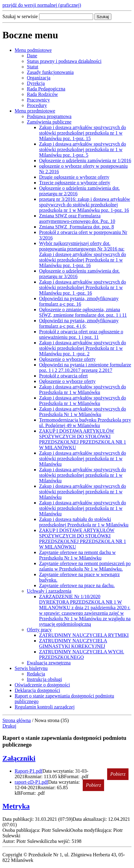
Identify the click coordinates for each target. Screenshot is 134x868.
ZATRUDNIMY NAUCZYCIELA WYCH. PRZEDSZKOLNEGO (82, 654)
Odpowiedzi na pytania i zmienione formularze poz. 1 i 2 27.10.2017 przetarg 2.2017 (85, 367)
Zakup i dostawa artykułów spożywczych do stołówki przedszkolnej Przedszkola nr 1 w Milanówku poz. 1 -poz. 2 (83, 348)
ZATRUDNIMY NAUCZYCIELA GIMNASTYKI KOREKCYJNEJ (73, 643)
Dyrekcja (36, 83)
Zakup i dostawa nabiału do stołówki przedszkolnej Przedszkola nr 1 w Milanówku (84, 522)
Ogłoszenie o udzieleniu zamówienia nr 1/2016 (85, 161)
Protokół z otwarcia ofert (63, 376)
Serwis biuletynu (31, 668)
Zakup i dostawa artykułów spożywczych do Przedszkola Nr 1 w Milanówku (83, 412)
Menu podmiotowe (33, 50)
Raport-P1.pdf (29, 771)
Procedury (37, 105)
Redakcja (36, 674)
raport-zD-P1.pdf (31, 782)
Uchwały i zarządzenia (49, 591)
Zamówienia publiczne (49, 122)
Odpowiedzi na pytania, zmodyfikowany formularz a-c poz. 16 (79, 301)
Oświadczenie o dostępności (42, 685)
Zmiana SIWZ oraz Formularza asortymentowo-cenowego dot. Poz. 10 (77, 218)
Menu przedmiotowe (35, 111)
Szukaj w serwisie (20, 16)
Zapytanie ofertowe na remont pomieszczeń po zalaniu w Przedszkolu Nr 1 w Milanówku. (85, 566)
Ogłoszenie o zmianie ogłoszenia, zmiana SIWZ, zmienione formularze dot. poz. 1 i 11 (83, 312)
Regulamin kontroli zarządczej (45, 707)
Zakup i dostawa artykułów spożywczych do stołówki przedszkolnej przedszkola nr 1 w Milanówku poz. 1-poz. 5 (83, 149)
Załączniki (19, 758)
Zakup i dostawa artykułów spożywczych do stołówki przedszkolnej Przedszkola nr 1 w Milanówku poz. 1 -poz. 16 (83, 287)
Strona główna (17, 720)
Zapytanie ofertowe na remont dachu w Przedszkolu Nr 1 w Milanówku (77, 555)
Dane (32, 56)
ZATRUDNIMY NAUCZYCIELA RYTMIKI (84, 635)
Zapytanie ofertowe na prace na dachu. (77, 585)
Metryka (16, 806)
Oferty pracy (39, 630)
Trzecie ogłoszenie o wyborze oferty (75, 183)
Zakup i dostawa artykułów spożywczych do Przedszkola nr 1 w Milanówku (83, 390)
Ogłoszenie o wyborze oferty (67, 359)
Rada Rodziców (42, 94)
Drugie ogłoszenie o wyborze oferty (74, 177)
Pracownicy (38, 100)
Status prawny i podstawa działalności (64, 61)
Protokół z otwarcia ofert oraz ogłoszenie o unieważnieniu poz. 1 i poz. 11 (81, 334)
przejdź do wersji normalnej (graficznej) (42, 5)
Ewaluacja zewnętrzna (49, 663)
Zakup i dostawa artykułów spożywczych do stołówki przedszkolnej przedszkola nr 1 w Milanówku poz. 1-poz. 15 (83, 133)
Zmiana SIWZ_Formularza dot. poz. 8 (76, 227)
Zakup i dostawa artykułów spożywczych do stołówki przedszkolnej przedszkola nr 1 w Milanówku (83, 459)
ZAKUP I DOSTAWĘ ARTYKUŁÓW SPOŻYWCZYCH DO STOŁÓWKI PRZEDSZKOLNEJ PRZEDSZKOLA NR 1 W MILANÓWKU (83, 539)
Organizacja (39, 78)
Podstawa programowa (49, 116)
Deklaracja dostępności (37, 690)
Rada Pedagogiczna (46, 89)
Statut (33, 67)
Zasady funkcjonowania (50, 72)
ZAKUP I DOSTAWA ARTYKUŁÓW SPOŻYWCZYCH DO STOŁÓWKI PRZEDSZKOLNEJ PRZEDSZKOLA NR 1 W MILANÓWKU (83, 439)
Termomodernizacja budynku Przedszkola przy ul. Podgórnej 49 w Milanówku (85, 423)
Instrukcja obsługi (44, 679)
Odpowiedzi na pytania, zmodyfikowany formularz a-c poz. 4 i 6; (79, 323)
